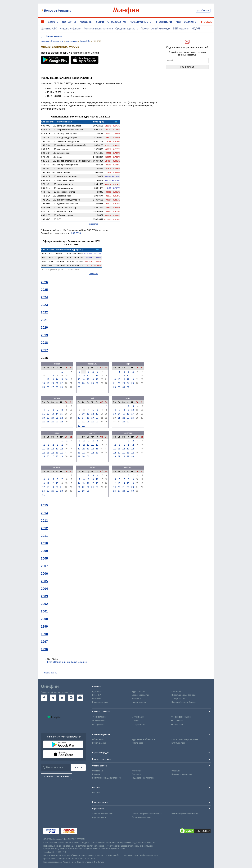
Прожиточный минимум (155, 29)
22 (62, 383)
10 (88, 375)
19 (48, 383)
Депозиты (69, 22)
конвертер (93, 224)
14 (57, 379)
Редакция (176, 771)
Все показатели (54, 36)
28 (57, 387)
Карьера (96, 774)
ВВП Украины (181, 29)
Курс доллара (138, 691)
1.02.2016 (76, 233)
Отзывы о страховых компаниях (147, 814)
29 (62, 387)
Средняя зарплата (127, 29)
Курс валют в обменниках (144, 739)
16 (66, 379)
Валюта (53, 22)
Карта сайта (50, 673)
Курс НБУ (97, 695)
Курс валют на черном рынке (185, 739)
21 (57, 383)
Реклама (96, 793)
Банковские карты (140, 695)
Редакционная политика (143, 778)
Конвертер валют (100, 702)
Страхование (117, 22)
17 (88, 379)
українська (203, 10)
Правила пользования (182, 774)
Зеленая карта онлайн (103, 814)
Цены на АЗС (49, 29)
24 (88, 383)
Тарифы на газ (178, 699)
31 (128, 387)
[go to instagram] (71, 698)
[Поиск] (78, 768)
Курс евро (176, 691)
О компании (98, 771)
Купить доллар (99, 743)
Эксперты (136, 774)
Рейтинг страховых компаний (185, 814)
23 (83, 383)
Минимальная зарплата (98, 29)
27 (53, 387)
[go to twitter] (62, 698)
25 (43, 387)
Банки (100, 22)
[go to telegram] (53, 698)
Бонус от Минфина (58, 11)
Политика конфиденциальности (107, 778)
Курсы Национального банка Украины (67, 662)
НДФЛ (196, 29)
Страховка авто (99, 817)
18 (43, 383)
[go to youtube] (80, 698)
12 (48, 379)
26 (48, 387)
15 (62, 379)
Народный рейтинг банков (184, 702)
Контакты (136, 771)
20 (53, 383)
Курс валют (97, 691)
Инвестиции (163, 22)
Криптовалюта (186, 22)
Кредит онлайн (139, 702)
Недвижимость (140, 22)
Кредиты (86, 22)
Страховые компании (142, 817)
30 (124, 387)
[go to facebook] (44, 698)
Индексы (206, 22)
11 (43, 379)
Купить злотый (178, 743)
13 (53, 379)
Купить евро (137, 743)
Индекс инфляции (70, 29)
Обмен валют (98, 739)
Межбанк (97, 699)
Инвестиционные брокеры (184, 695)
